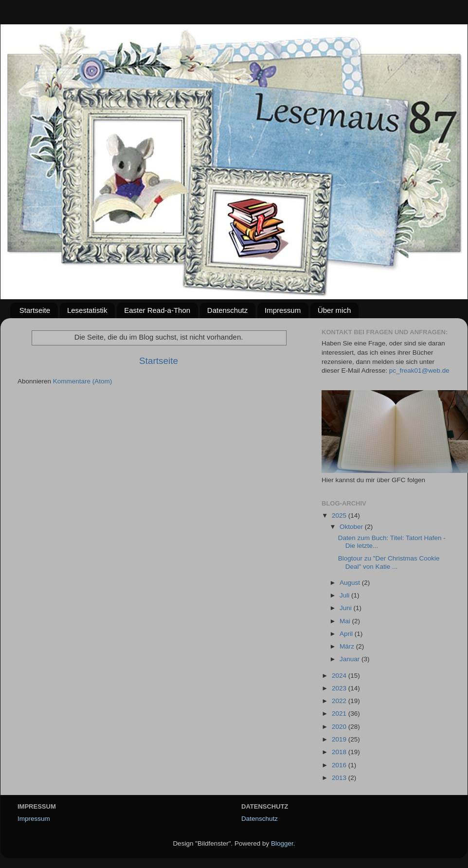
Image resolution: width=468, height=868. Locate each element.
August (351, 583)
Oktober (352, 527)
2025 (340, 515)
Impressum (283, 310)
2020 (340, 727)
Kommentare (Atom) (83, 381)
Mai (346, 621)
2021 (340, 714)
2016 (340, 765)
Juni (347, 608)
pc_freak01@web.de (419, 371)
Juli (345, 595)
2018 (340, 752)
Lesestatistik (87, 310)
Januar (351, 659)
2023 (340, 688)
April (347, 634)
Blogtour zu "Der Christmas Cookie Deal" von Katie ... (389, 562)
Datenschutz (227, 310)
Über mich (334, 310)
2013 (340, 778)
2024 (340, 676)
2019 (340, 739)
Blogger (282, 843)
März (348, 646)
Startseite (35, 310)
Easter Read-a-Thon (157, 310)
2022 (340, 701)
